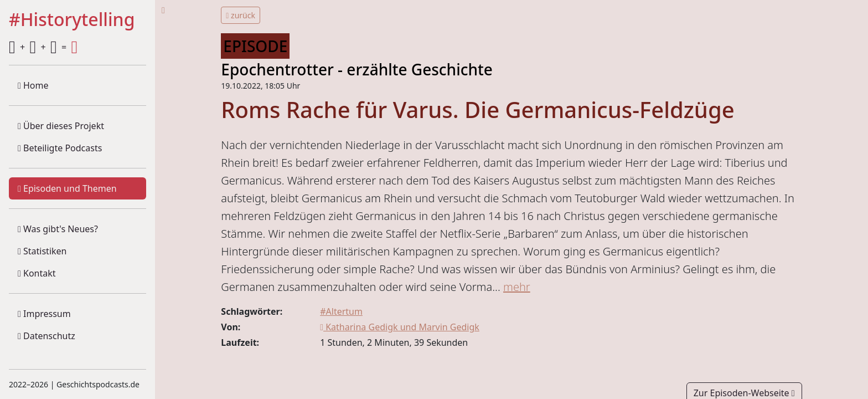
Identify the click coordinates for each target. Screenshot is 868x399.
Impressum (44, 314)
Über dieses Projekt (61, 126)
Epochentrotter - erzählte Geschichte (357, 69)
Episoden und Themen (67, 188)
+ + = (43, 47)
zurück (241, 15)
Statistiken (42, 251)
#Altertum (341, 311)
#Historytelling (72, 20)
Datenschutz (46, 336)
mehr (517, 287)
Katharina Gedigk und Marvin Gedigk (400, 327)
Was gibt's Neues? (58, 229)
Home (33, 85)
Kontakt (37, 273)
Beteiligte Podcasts (60, 148)
